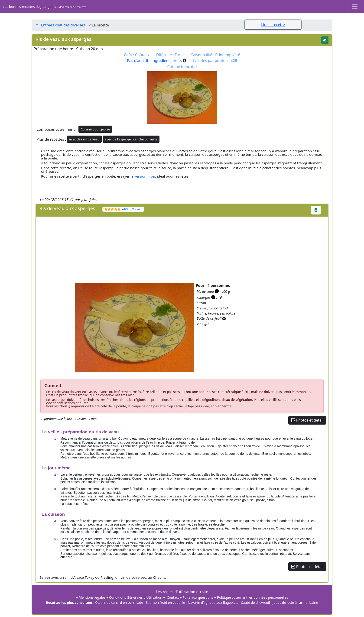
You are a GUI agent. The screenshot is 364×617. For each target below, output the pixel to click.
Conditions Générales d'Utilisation (136, 597)
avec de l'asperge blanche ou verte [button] (131, 139)
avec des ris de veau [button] (84, 139)
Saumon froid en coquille (165, 602)
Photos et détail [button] (307, 420)
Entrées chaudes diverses (63, 25)
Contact (173, 597)
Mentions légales (92, 597)
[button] (325, 40)
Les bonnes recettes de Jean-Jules (45, 6)
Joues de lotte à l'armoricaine (295, 602)
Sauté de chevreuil (256, 602)
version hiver (145, 176)
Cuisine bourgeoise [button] (95, 129)
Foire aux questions (198, 597)
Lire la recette (273, 25)
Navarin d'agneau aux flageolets (213, 602)
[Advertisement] (175, 249)
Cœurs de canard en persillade (119, 602)
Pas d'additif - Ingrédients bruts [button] (157, 61)
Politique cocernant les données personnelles (253, 597)
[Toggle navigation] (355, 6)
